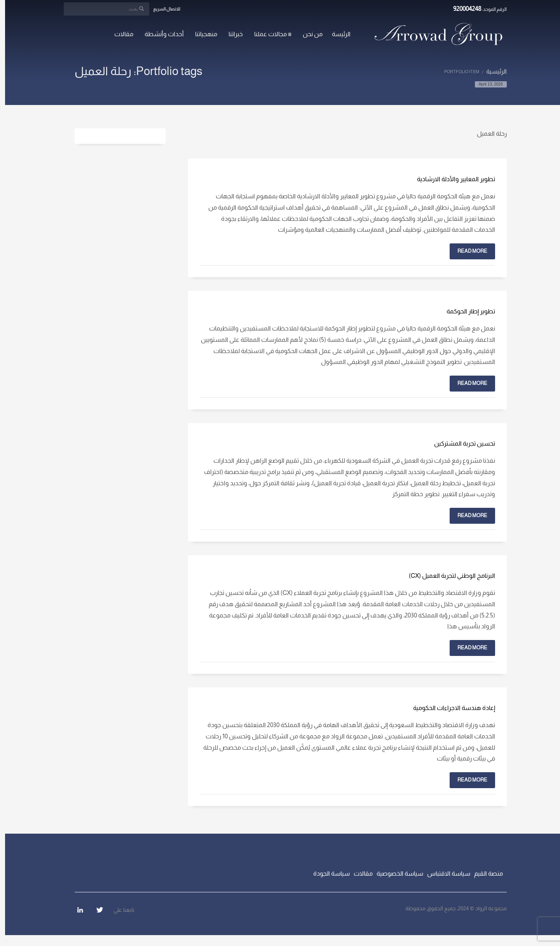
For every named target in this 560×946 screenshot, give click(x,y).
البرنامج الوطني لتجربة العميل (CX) (447, 576)
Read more (467, 251)
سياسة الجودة (326, 873)
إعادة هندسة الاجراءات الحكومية (449, 708)
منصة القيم (483, 873)
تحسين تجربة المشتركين (460, 443)
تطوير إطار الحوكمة (466, 311)
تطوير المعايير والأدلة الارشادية (451, 179)
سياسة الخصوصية (395, 873)
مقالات (358, 873)
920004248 (462, 9)
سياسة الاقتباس (444, 873)
